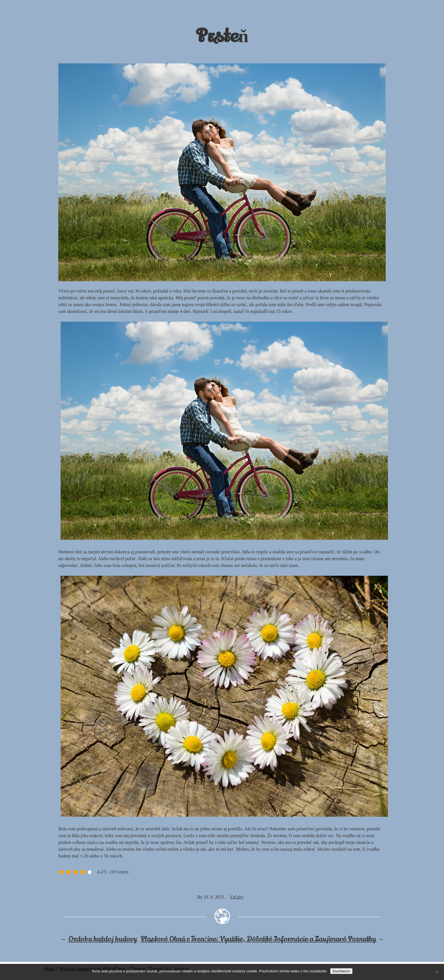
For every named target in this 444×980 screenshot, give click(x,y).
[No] (437, 972)
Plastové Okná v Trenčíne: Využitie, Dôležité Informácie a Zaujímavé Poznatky (258, 939)
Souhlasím (341, 971)
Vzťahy (237, 897)
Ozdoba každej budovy (103, 939)
